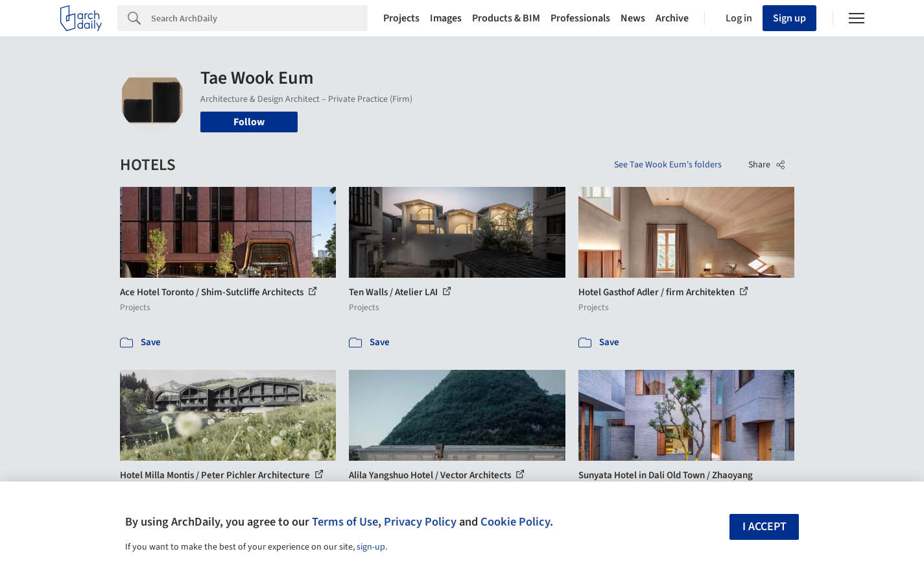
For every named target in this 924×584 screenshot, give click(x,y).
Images (446, 18)
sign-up (371, 547)
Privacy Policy (420, 522)
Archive (672, 18)
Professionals (580, 18)
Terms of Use (345, 522)
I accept (764, 527)
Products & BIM (506, 18)
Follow (249, 122)
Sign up (789, 18)
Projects (401, 18)
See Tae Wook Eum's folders (668, 165)
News (633, 18)
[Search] (259, 18)
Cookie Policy (515, 522)
